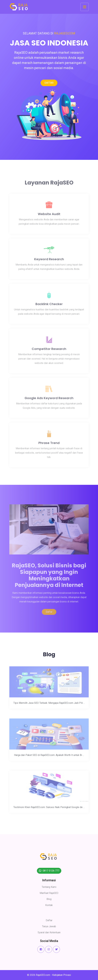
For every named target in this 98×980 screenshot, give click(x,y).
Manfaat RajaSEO (49, 893)
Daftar (49, 614)
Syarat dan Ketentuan (49, 932)
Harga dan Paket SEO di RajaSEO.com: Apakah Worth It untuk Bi (49, 757)
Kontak (49, 905)
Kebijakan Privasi (62, 975)
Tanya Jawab (49, 926)
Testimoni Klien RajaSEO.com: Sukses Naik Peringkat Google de (49, 809)
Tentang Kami (49, 887)
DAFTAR (49, 83)
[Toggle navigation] (85, 7)
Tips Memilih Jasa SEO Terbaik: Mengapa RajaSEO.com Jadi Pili (49, 705)
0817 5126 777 (51, 871)
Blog (49, 899)
